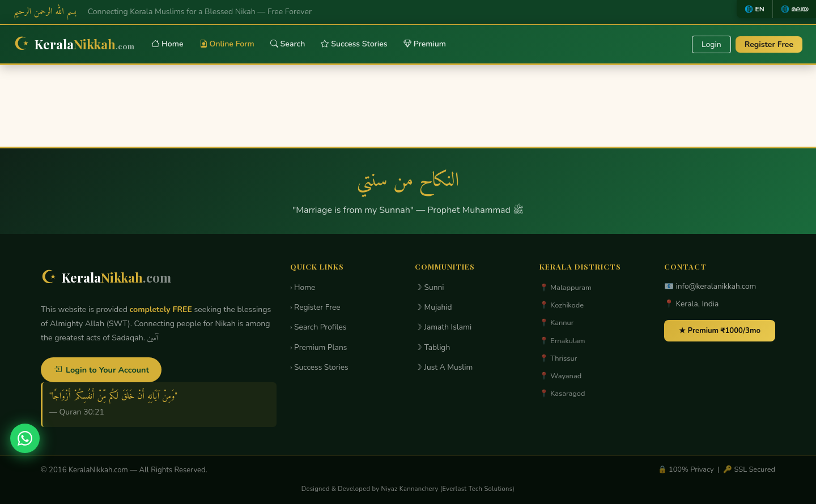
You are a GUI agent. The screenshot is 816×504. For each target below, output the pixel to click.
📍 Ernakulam (562, 341)
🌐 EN (754, 9)
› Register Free (315, 307)
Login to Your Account (101, 370)
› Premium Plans (318, 347)
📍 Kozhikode (562, 305)
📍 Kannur (556, 323)
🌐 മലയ (794, 9)
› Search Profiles (318, 327)
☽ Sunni (430, 287)
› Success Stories (319, 367)
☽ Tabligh (432, 347)
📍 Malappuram (566, 288)
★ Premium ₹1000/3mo (720, 331)
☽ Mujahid (433, 307)
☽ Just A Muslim (444, 367)
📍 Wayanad (560, 376)
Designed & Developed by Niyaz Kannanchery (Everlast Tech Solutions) (408, 489)
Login (711, 44)
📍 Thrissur (558, 358)
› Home (303, 287)
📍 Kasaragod (562, 394)
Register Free (769, 44)
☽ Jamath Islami (443, 327)
